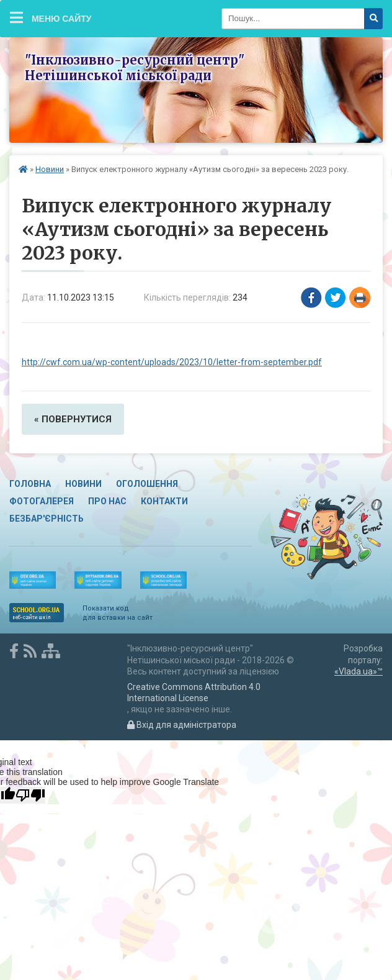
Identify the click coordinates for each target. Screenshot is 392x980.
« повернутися (73, 419)
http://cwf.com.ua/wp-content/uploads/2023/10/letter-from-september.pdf (172, 362)
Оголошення (147, 484)
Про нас (107, 501)
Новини (50, 169)
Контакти (164, 501)
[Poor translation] (30, 795)
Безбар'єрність (47, 519)
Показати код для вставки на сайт (118, 613)
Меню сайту (51, 17)
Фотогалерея (42, 501)
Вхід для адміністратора (182, 725)
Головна (30, 484)
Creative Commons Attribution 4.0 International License (194, 692)
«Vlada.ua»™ (359, 671)
